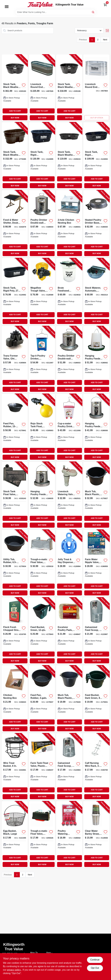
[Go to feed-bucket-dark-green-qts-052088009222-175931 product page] (96, 699)
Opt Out (95, 968)
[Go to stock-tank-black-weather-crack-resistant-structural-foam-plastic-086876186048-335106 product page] (69, 88)
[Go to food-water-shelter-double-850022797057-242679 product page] (15, 224)
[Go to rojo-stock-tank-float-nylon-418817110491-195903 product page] (42, 427)
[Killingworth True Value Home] (40, 5)
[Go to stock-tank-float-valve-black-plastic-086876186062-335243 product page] (15, 495)
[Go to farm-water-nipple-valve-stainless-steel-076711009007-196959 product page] (96, 563)
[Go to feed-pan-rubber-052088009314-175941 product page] (15, 427)
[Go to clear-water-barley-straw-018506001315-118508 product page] (96, 835)
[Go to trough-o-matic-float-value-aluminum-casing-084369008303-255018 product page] (42, 563)
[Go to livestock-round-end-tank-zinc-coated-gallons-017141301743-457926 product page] (42, 88)
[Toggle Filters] (107, 31)
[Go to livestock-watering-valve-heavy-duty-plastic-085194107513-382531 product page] (69, 495)
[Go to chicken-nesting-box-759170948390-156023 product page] (15, 699)
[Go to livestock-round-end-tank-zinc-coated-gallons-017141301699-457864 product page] (96, 88)
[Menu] (7, 7)
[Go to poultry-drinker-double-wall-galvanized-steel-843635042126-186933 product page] (69, 359)
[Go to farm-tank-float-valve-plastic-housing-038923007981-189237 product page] (42, 767)
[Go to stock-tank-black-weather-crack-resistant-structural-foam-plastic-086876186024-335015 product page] (69, 156)
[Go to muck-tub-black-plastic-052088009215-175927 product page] (96, 495)
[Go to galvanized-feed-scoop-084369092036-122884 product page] (69, 767)
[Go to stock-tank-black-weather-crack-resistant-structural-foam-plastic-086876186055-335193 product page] (15, 88)
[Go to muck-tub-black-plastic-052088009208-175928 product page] (69, 699)
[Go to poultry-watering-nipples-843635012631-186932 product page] (69, 835)
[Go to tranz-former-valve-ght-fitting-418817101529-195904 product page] (15, 359)
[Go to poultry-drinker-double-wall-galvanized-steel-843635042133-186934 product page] (42, 224)
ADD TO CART (15, 111)
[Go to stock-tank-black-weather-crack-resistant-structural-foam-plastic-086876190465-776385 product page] (15, 156)
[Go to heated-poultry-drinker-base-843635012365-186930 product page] (96, 224)
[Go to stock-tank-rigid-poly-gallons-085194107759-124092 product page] (15, 292)
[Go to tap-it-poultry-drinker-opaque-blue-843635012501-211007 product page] (42, 359)
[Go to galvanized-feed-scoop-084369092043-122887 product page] (96, 631)
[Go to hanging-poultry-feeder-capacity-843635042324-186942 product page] (96, 359)
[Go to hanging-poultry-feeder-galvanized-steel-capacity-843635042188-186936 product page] (96, 427)
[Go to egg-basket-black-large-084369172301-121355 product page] (15, 835)
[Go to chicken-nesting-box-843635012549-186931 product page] (69, 224)
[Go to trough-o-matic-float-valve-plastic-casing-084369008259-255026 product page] (42, 835)
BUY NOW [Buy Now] (15, 118)
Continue (95, 960)
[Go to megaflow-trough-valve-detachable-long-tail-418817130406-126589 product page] (42, 292)
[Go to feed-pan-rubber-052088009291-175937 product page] (42, 699)
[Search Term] (55, 12)
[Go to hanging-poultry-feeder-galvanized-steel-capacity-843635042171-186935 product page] (42, 495)
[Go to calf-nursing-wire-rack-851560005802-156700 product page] (96, 767)
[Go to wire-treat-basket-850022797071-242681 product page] (15, 767)
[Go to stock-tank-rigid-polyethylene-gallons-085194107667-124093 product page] (96, 156)
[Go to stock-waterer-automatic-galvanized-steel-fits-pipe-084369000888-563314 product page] (96, 292)
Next (105, 40)
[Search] (93, 12)
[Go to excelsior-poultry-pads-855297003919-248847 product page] (69, 631)
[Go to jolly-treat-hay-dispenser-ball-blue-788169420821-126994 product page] (69, 563)
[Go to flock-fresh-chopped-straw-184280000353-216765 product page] (15, 631)
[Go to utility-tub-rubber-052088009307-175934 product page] (15, 563)
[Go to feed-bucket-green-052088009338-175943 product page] (42, 631)
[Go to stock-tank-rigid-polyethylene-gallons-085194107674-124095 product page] (42, 156)
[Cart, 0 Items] (105, 5)
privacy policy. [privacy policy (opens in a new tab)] (14, 970)
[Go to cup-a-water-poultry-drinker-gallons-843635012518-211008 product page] (69, 427)
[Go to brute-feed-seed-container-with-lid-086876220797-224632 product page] (69, 292)
